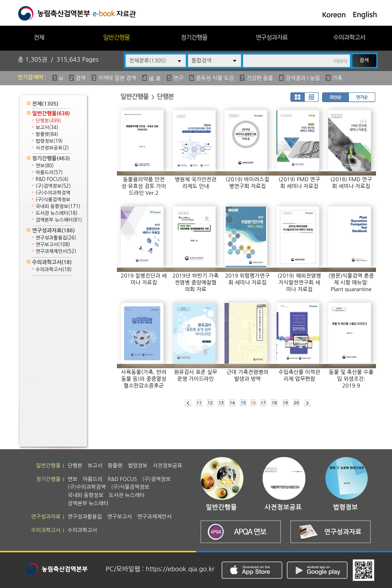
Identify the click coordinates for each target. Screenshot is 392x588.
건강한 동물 (260, 78)
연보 (45, 166)
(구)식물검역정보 (53, 200)
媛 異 (155, 79)
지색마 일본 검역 (117, 78)
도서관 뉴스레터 (56, 213)
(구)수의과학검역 (53, 193)
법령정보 (49, 141)
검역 (81, 78)
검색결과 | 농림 (303, 78)
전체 (39, 37)
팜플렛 (47, 134)
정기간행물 (194, 37)
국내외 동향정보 (58, 206)
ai (61, 78)
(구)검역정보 (53, 186)
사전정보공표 (52, 148)
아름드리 (49, 173)
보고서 (47, 128)
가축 (337, 78)
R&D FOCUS (52, 179)
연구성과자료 (272, 37)
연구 (178, 78)
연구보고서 (53, 245)
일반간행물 (116, 37)
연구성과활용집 (56, 238)
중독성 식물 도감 (215, 78)
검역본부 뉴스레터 (59, 220)
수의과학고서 (349, 37)
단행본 (48, 121)
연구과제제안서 (56, 251)
